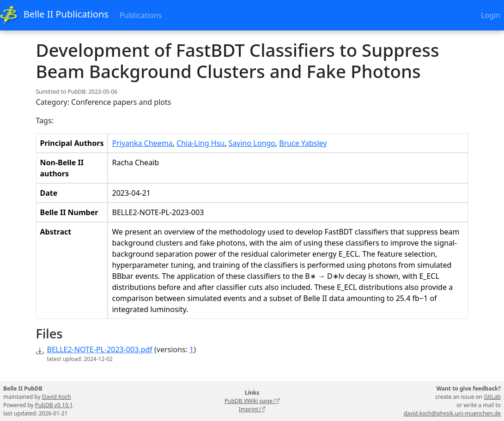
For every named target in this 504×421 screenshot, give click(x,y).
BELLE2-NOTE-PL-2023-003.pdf (100, 349)
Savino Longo (252, 143)
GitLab (492, 397)
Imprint (252, 409)
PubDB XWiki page (252, 401)
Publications (141, 15)
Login (491, 15)
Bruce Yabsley (303, 143)
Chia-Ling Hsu (200, 143)
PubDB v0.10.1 (54, 405)
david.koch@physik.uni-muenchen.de (452, 413)
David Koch (57, 397)
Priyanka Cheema (142, 143)
